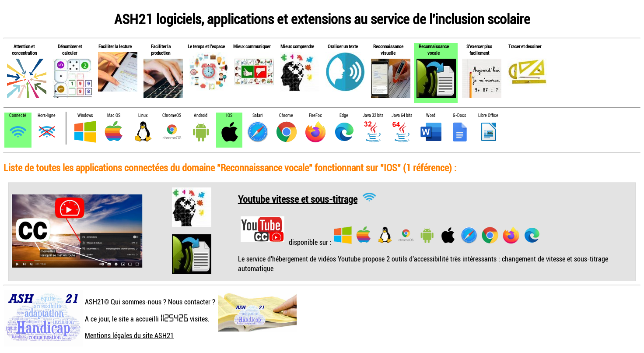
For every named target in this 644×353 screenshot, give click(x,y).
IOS (229, 115)
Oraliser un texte (343, 46)
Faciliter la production (161, 49)
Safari (257, 115)
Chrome (286, 115)
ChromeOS (172, 115)
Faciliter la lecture (115, 46)
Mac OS (114, 115)
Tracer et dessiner (525, 46)
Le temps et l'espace (206, 46)
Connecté (18, 115)
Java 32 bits (373, 115)
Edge (344, 115)
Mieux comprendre (297, 46)
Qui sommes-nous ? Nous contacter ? (163, 302)
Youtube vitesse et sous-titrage (298, 199)
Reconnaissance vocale (434, 49)
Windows (85, 115)
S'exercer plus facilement (479, 49)
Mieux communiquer (252, 46)
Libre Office (488, 115)
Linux (143, 115)
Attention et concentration (24, 49)
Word (431, 115)
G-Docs (459, 115)
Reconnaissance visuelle (388, 49)
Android (201, 115)
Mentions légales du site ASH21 (129, 335)
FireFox (315, 115)
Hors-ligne (47, 115)
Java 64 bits (402, 115)
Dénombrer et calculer (70, 49)
